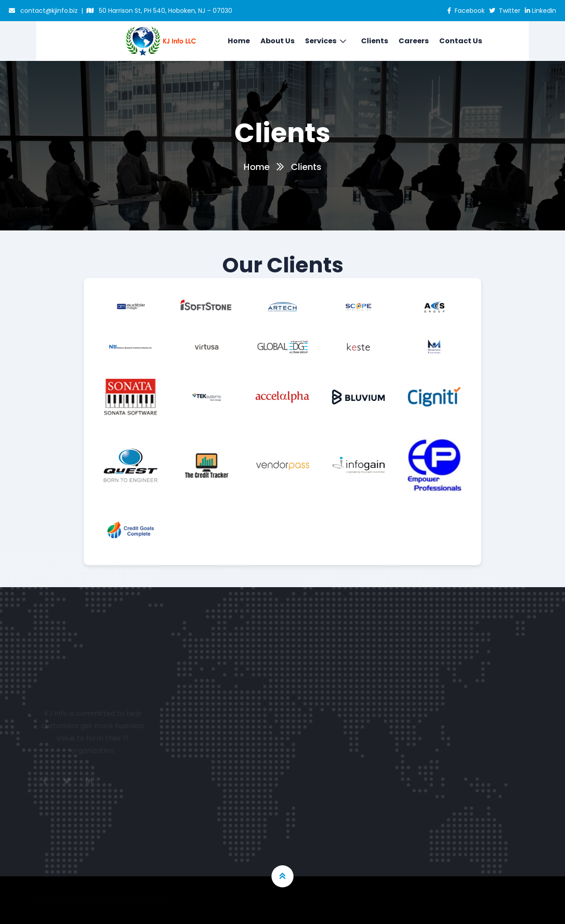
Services (321, 41)
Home (239, 41)
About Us (277, 41)
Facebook (466, 11)
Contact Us (461, 41)
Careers (414, 41)
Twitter (505, 11)
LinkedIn (541, 11)
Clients (375, 41)
